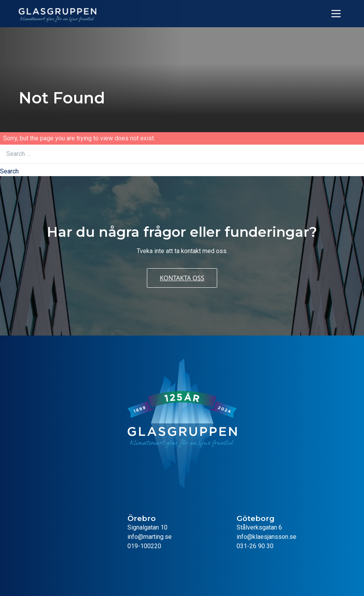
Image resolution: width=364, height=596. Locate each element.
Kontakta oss (182, 278)
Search (9, 171)
